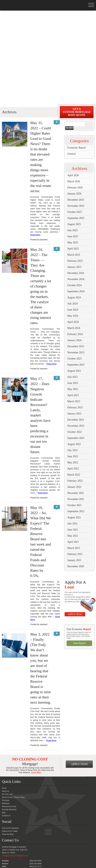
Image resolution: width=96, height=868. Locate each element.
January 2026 (74, 100)
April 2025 (73, 155)
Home (4, 694)
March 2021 (74, 454)
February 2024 (75, 240)
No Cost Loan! (7, 700)
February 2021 (75, 460)
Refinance (6, 709)
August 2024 (74, 204)
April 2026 (73, 81)
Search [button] (70, 34)
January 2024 (74, 246)
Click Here (6, 825)
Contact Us (6, 722)
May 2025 (73, 149)
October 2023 (74, 265)
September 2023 (76, 271)
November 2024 (76, 185)
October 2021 (74, 411)
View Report (79, 549)
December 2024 (76, 179)
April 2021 (73, 448)
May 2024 (73, 222)
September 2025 (76, 124)
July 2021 (73, 430)
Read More (35, 141)
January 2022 (74, 393)
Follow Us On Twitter (10, 737)
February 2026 (75, 94)
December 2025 (76, 106)
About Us (5, 697)
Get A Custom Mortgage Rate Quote (77, 18)
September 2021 (76, 417)
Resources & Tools (9, 712)
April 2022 (73, 375)
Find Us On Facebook (10, 734)
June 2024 (73, 216)
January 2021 (74, 466)
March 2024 (74, 234)
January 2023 (74, 320)
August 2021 (74, 423)
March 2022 (74, 381)
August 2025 (74, 130)
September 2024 (76, 197)
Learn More (36, 679)
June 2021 (73, 436)
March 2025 (74, 161)
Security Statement (9, 716)
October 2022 (74, 338)
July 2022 (73, 356)
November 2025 (76, 112)
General (71, 60)
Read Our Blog (8, 740)
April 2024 (73, 228)
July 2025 (73, 136)
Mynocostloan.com (58, 860)
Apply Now (75, 520)
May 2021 (73, 442)
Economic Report (77, 54)
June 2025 (73, 142)
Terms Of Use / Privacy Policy (13, 703)
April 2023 (73, 301)
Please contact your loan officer (15, 833)
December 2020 (76, 472)
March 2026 (74, 87)
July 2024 (73, 210)
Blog (4, 719)
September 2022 (76, 344)
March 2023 (74, 307)
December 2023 (76, 252)
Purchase (6, 706)
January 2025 (74, 173)
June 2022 (73, 362)
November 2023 (76, 258)
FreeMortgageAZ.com (39, 860)
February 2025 (75, 167)
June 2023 (73, 289)
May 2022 (73, 368)
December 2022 (76, 326)
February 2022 (75, 387)
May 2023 (73, 295)
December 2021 (76, 399)
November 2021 (76, 405)
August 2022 (74, 350)
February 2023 (75, 313)
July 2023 (73, 283)
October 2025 (74, 118)
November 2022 (76, 332)
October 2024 (74, 191)
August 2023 (74, 277)
